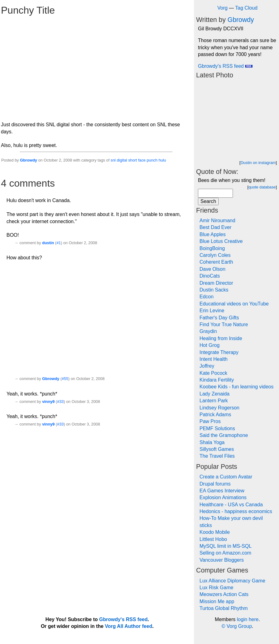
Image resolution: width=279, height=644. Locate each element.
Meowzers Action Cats (224, 594)
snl (113, 160)
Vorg (223, 8)
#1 (58, 243)
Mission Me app (217, 601)
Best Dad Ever (215, 227)
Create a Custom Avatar (226, 477)
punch (152, 160)
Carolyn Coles (215, 255)
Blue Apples (213, 234)
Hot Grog (210, 345)
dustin (48, 243)
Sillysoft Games (217, 449)
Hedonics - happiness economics (236, 511)
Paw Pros (210, 421)
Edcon (206, 297)
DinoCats (210, 276)
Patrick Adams (215, 415)
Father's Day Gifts (219, 318)
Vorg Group (239, 626)
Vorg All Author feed (129, 626)
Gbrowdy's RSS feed (225, 66)
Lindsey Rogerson (219, 408)
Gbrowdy (28, 160)
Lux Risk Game (216, 588)
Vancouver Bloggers (222, 560)
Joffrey (207, 366)
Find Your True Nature (224, 324)
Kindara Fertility (217, 380)
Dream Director (216, 283)
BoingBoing (212, 248)
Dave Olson (212, 269)
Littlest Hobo (213, 539)
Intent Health (214, 359)
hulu (162, 160)
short (132, 160)
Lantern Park (214, 401)
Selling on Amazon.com (225, 553)
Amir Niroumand (217, 220)
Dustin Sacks (214, 290)
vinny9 (48, 402)
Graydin (208, 331)
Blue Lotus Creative (221, 241)
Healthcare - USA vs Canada (231, 505)
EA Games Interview (222, 491)
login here (248, 619)
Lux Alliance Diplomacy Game (232, 581)
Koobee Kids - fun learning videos (236, 387)
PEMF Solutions (217, 428)
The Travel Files (217, 456)
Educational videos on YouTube (234, 304)
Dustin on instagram (258, 163)
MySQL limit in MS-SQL (225, 546)
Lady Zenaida (215, 394)
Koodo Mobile (215, 532)
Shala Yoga (212, 442)
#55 (65, 379)
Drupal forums (215, 484)
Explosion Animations (223, 497)
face (142, 160)
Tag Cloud (246, 8)
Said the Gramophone (224, 435)
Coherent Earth (216, 262)
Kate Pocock (213, 373)
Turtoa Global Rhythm (224, 608)
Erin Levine (212, 311)
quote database (262, 187)
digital (122, 160)
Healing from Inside (221, 338)
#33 (60, 402)
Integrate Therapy (219, 352)
